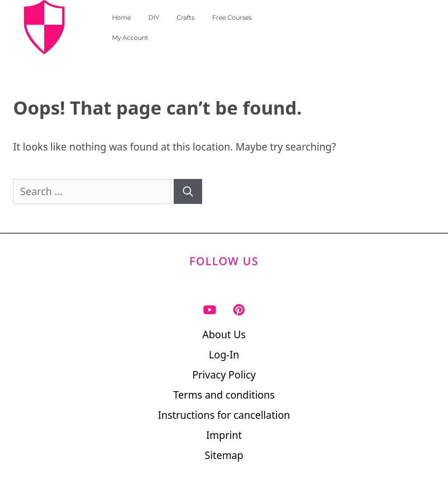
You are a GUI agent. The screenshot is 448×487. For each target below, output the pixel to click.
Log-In (224, 354)
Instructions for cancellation (224, 415)
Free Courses (232, 18)
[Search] (188, 191)
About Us (224, 334)
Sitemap (224, 455)
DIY (154, 18)
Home (121, 18)
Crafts (186, 18)
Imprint (224, 435)
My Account (130, 38)
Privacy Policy (224, 375)
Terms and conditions (224, 395)
